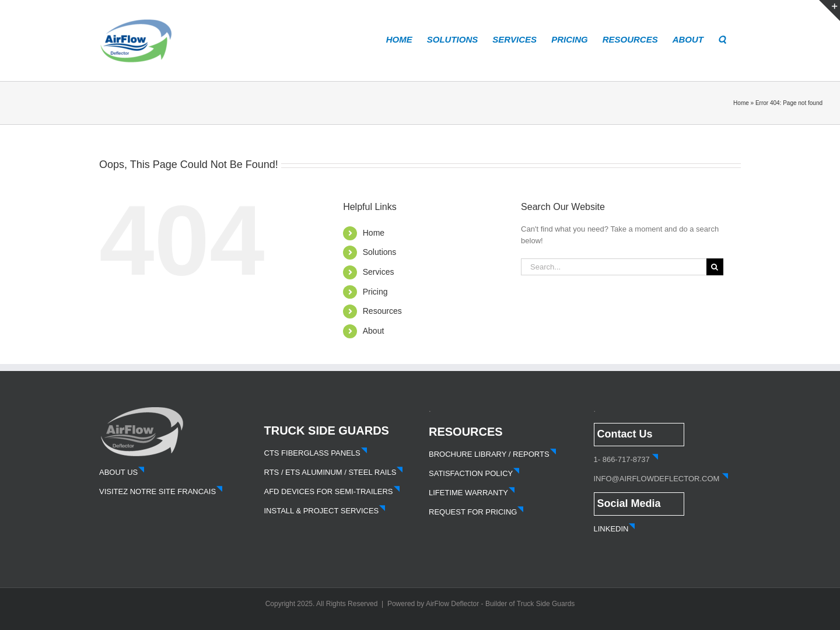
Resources (382, 311)
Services (379, 272)
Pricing (375, 292)
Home (741, 103)
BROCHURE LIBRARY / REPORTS (493, 454)
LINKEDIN (615, 529)
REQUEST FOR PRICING (476, 512)
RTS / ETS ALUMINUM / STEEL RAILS (334, 472)
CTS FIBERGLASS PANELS (316, 453)
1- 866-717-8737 (622, 459)
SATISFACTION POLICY (474, 473)
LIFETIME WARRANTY (472, 493)
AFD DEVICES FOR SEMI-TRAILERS (332, 491)
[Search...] (614, 267)
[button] (722, 38)
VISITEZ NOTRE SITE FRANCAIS (161, 491)
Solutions (380, 252)
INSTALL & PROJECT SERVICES (325, 511)
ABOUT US (122, 472)
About (374, 331)
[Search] (715, 267)
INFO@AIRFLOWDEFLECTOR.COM (657, 479)
